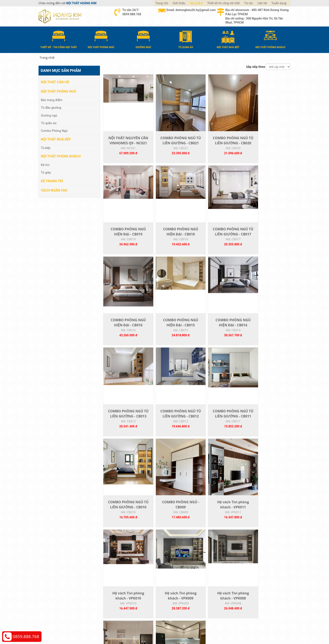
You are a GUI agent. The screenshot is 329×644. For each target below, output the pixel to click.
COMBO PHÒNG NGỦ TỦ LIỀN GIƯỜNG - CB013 (173, 333)
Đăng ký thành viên (182, 597)
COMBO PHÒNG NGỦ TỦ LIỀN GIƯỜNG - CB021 (173, 145)
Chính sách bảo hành (247, 597)
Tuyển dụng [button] (279, 3)
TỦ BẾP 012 (220, 515)
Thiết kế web (225, 629)
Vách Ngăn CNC (54, 190)
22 (207, 549)
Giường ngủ (49, 115)
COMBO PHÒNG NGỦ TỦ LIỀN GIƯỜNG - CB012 (220, 333)
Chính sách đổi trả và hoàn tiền (254, 591)
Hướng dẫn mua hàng (184, 578)
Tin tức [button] (249, 3)
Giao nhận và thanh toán (186, 584)
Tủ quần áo (49, 123)
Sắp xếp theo (256, 66)
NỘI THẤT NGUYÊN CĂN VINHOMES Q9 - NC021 (126, 145)
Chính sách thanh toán (248, 578)
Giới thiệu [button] (179, 3)
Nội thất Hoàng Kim (204, 629)
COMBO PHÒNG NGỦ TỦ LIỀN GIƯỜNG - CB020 (220, 145)
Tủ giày (46, 172)
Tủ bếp (46, 147)
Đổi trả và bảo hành (182, 591)
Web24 (237, 629)
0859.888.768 (26, 636)
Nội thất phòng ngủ (59, 91)
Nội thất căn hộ (55, 82)
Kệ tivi (45, 165)
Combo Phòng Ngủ (54, 131)
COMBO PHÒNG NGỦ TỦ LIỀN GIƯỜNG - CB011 (267, 333)
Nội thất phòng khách (61, 156)
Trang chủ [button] (162, 3)
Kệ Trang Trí (52, 181)
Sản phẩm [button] (196, 3)
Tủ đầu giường (51, 107)
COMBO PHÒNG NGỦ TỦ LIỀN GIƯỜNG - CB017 (173, 239)
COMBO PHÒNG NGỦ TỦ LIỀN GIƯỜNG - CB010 (126, 426)
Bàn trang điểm (52, 100)
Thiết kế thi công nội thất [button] (224, 3)
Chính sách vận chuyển (248, 584)
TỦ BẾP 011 (267, 515)
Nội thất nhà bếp (56, 139)
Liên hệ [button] (262, 3)
